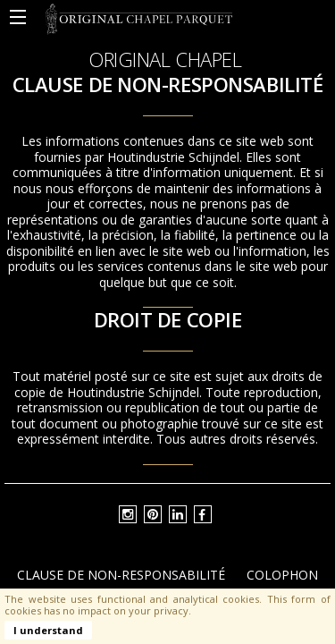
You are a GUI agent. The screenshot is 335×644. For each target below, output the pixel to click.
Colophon (282, 575)
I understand (48, 630)
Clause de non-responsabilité (121, 575)
